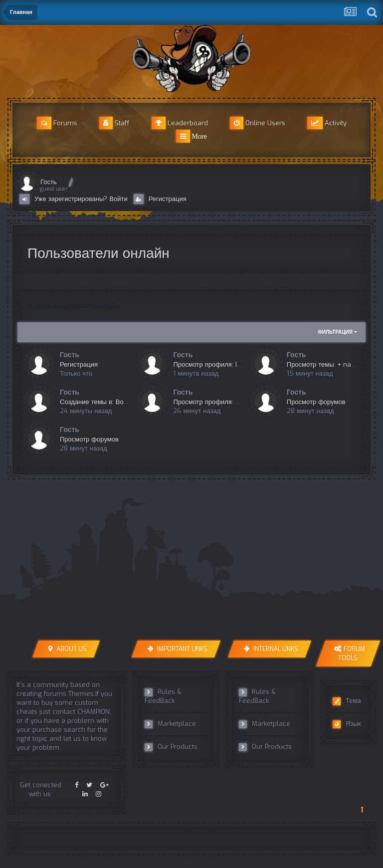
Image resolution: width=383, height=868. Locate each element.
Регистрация (160, 199)
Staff (114, 123)
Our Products (171, 747)
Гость (49, 182)
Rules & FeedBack (163, 696)
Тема (347, 701)
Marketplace (170, 724)
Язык (347, 724)
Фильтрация (337, 332)
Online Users (258, 123)
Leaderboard (180, 123)
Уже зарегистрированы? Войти (76, 199)
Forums (57, 123)
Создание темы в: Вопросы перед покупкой (125, 402)
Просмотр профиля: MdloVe (216, 402)
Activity (327, 123)
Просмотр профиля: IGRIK (212, 364)
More (191, 136)
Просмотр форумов (316, 402)
